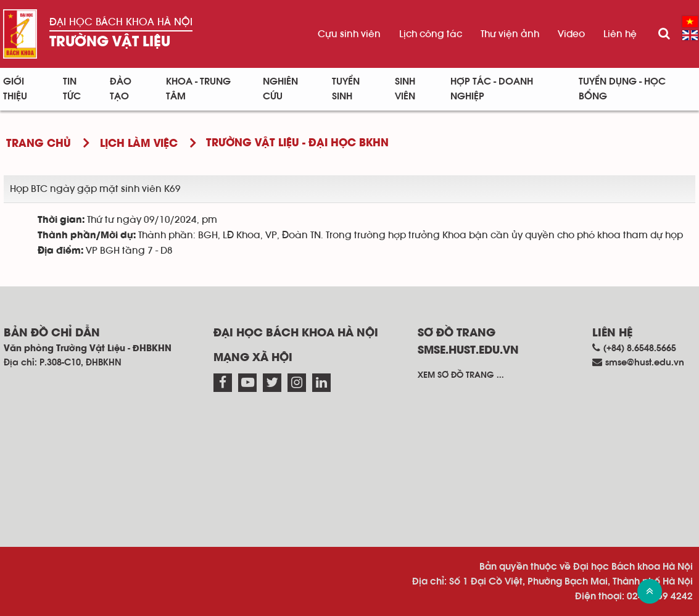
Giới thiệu (15, 89)
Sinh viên (405, 89)
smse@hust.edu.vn (645, 363)
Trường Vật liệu (110, 42)
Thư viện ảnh (510, 34)
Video (571, 34)
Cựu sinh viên (349, 34)
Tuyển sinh (346, 89)
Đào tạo (121, 89)
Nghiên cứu (280, 89)
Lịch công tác (431, 34)
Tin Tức (72, 89)
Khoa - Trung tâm (198, 89)
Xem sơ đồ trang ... (461, 375)
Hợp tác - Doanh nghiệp (492, 89)
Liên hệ (620, 34)
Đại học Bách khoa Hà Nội (121, 22)
